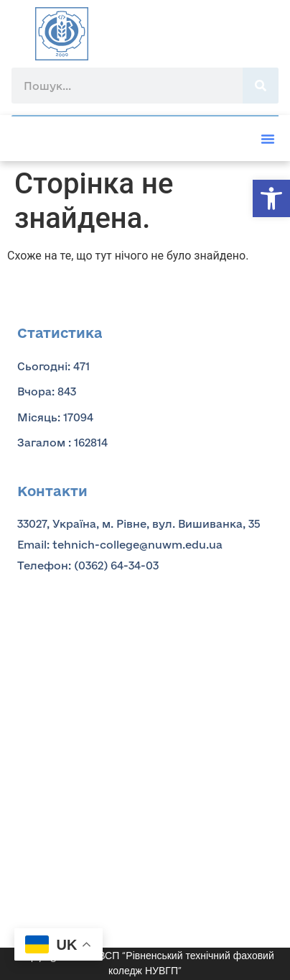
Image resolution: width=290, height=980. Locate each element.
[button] (271, 198)
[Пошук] (261, 86)
